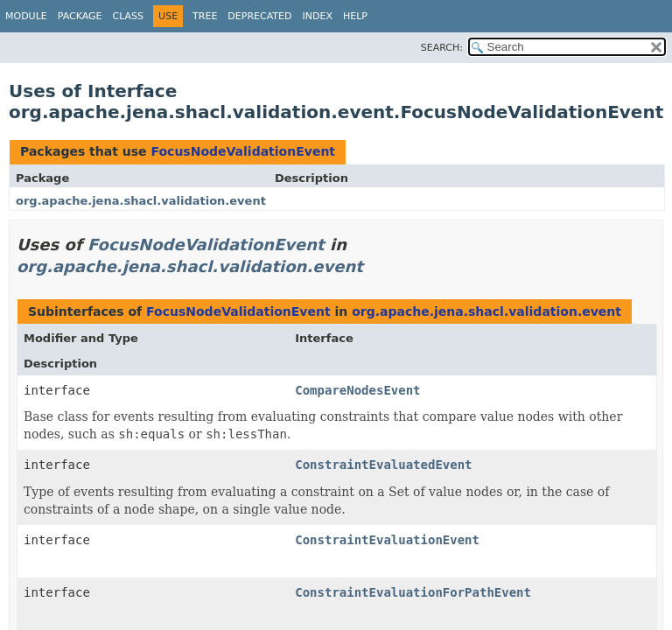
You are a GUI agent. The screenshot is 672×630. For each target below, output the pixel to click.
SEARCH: (442, 48)
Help (355, 16)
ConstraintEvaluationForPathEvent (413, 592)
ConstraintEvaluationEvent (387, 540)
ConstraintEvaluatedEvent (383, 465)
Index (317, 16)
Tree (205, 16)
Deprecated (259, 16)
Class (129, 16)
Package (80, 16)
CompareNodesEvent (357, 390)
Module (26, 16)
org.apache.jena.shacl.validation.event (141, 201)
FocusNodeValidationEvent (243, 151)
